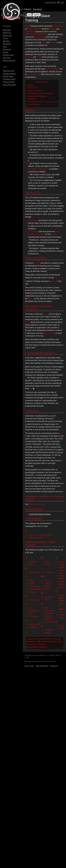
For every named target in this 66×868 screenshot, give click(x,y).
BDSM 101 (7, 33)
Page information (9, 85)
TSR (61, 618)
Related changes (9, 74)
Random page (8, 55)
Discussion (37, 9)
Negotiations (58, 26)
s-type (54, 234)
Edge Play (57, 642)
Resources (7, 49)
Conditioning (34, 586)
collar (44, 43)
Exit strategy (34, 600)
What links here (9, 71)
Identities (6, 41)
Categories (30, 639)
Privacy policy (29, 666)
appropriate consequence (38, 169)
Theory (5, 38)
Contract (33, 592)
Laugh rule (49, 572)
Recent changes (9, 61)
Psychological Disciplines (37, 647)
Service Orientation (36, 504)
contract (53, 43)
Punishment (50, 622)
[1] (31, 389)
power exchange (52, 69)
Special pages (8, 76)
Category (27, 9)
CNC (31, 580)
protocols (29, 57)
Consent (52, 29)
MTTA (48, 589)
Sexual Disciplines (36, 538)
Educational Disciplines (36, 644)
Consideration (35, 589)
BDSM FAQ (7, 36)
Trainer (62, 615)
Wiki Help (6, 58)
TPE (61, 612)
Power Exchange (34, 29)
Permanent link (9, 82)
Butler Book (34, 572)
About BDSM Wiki (42, 666)
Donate (6, 52)
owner (46, 314)
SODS (62, 587)
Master (31, 299)
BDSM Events (33, 642)
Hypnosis (33, 627)
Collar (32, 583)
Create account (50, 2)
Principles (33, 220)
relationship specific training (36, 34)
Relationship (30, 32)
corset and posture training (40, 514)
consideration (40, 37)
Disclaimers (54, 666)
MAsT (48, 583)
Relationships (46, 642)
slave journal (49, 333)
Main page (7, 30)
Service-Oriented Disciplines (40, 535)
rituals (39, 57)
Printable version (9, 79)
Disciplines (41, 639)
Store (5, 47)
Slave (27, 26)
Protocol (49, 619)
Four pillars (34, 616)
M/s (60, 37)
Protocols (33, 231)
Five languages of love (33, 611)
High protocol (35, 624)
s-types (37, 263)
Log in (62, 2)
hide (46, 82)
